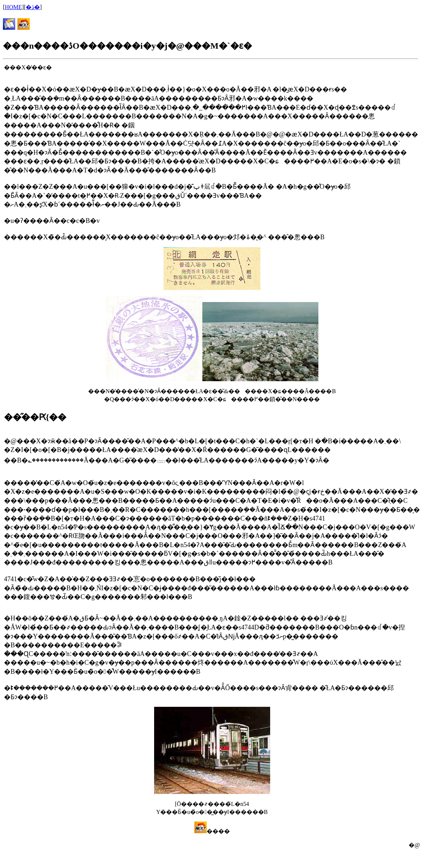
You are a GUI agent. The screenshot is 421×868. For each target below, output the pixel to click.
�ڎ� (33, 7)
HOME (13, 7)
